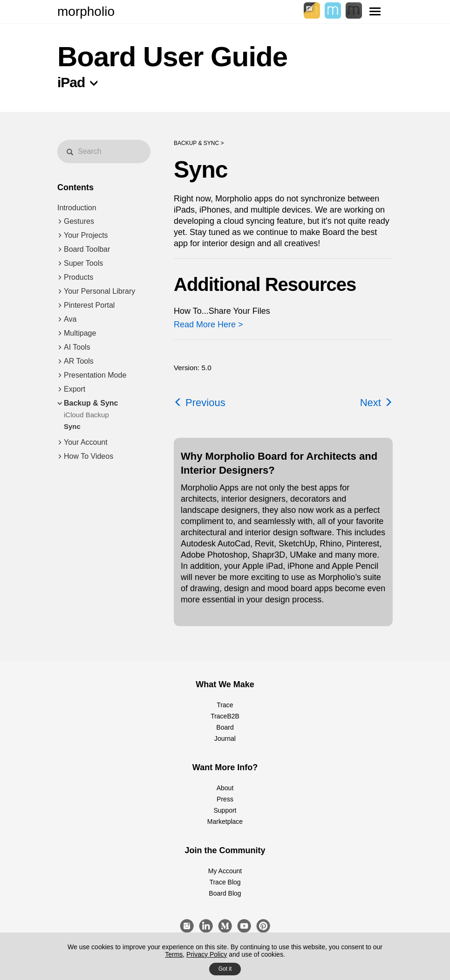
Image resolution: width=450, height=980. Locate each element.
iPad (71, 82)
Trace (225, 705)
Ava (70, 319)
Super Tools (83, 263)
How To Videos (89, 456)
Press (225, 799)
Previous (200, 403)
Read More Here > (208, 324)
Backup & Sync (91, 403)
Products (78, 277)
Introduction (77, 208)
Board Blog (225, 893)
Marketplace (225, 821)
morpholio (86, 11)
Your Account (86, 442)
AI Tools (77, 347)
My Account (225, 871)
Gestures (79, 221)
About (225, 788)
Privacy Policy (207, 954)
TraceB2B (225, 716)
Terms (174, 954)
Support (225, 810)
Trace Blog (225, 882)
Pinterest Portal (89, 305)
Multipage (80, 333)
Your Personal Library (99, 291)
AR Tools (79, 361)
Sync (72, 426)
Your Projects (86, 235)
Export (75, 389)
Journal (225, 738)
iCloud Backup (86, 415)
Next (376, 403)
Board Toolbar (87, 249)
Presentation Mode (95, 375)
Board (225, 727)
